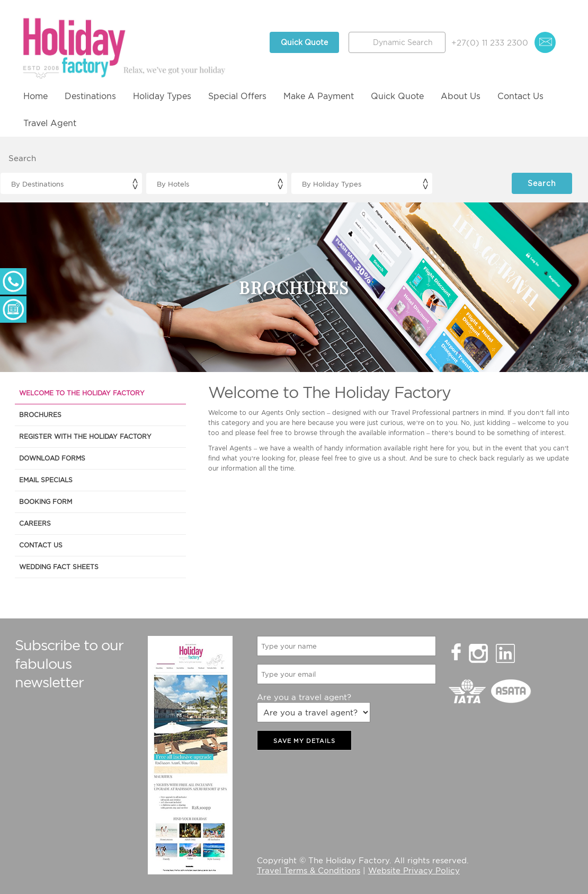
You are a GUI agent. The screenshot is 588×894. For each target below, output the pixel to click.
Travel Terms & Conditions (309, 870)
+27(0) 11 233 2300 (490, 42)
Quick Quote (304, 42)
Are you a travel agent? (304, 697)
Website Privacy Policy (414, 870)
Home (35, 96)
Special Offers (237, 96)
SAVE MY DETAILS (304, 741)
